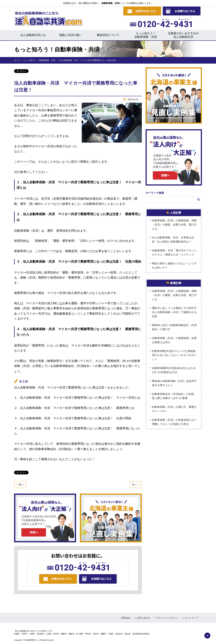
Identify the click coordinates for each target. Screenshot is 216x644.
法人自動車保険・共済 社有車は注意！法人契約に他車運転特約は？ (173, 240)
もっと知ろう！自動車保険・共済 (146, 35)
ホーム (17, 60)
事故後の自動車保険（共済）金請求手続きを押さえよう (174, 383)
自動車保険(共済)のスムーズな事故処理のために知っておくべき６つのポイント (174, 355)
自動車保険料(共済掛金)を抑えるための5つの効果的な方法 (174, 370)
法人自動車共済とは (33, 35)
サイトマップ (191, 618)
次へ (134, 485)
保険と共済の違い (70, 35)
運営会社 (126, 618)
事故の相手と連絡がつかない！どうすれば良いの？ (174, 265)
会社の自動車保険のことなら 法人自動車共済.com (48, 18)
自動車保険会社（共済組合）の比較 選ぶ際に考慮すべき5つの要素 (174, 396)
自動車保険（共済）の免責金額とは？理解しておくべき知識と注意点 (174, 422)
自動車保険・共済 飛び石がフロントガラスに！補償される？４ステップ (174, 252)
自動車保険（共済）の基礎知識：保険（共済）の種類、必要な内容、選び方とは (174, 225)
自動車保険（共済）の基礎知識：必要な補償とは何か (174, 340)
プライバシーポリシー (167, 618)
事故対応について (108, 35)
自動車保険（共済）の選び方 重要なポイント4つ (174, 409)
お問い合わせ (143, 618)
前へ (21, 485)
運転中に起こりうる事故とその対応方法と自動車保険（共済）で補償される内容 (174, 312)
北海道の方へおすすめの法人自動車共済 (183, 35)
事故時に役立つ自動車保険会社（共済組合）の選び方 (174, 327)
